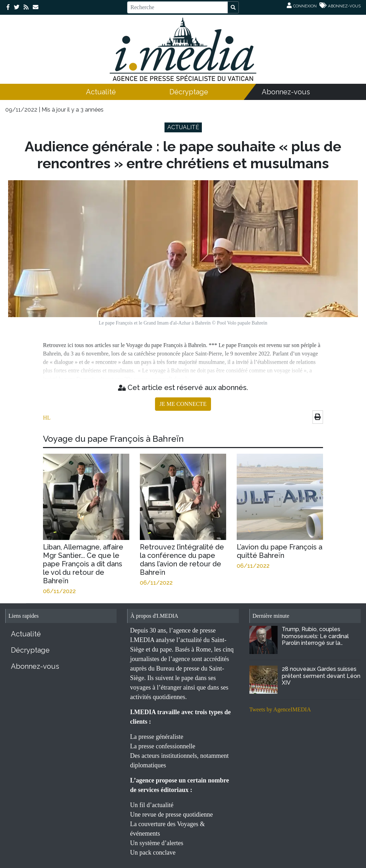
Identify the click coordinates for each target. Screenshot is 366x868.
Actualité (101, 92)
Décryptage (189, 92)
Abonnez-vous (286, 92)
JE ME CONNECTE (183, 404)
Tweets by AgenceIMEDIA (280, 709)
